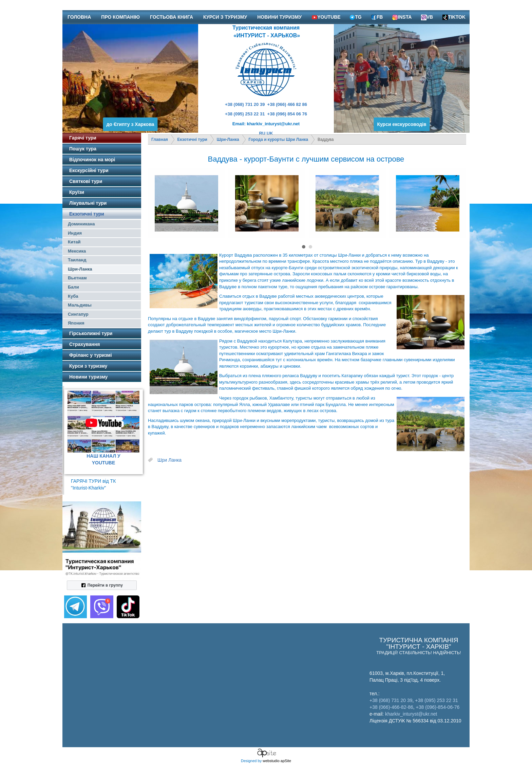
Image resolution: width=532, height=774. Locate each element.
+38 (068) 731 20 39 (245, 104)
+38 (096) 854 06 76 (287, 114)
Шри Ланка (169, 460)
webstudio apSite (277, 761)
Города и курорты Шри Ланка (279, 140)
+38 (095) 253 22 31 (245, 114)
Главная (160, 140)
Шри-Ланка (228, 140)
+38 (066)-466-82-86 (391, 707)
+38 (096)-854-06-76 (438, 707)
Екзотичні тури (192, 140)
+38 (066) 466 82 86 (287, 104)
